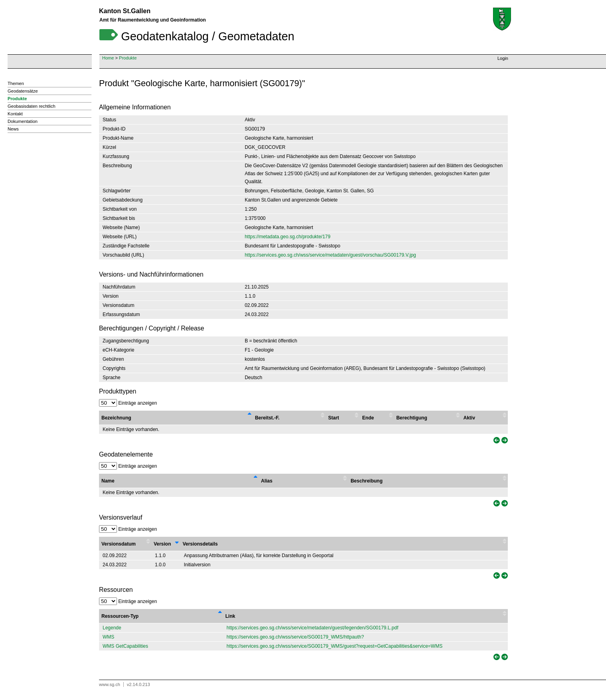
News (13, 129)
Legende (112, 628)
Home (108, 58)
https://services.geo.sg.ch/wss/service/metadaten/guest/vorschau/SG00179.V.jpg (330, 255)
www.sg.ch (110, 684)
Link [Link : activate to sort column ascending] (231, 616)
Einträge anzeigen (128, 403)
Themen (16, 83)
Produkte (128, 58)
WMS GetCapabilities (125, 646)
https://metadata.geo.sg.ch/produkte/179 (288, 237)
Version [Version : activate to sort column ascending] (162, 544)
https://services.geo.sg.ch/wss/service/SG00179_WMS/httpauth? (295, 637)
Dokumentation (23, 121)
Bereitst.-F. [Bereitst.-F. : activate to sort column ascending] (267, 418)
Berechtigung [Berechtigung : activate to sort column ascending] (412, 418)
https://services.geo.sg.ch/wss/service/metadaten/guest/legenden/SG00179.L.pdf (313, 628)
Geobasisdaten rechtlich (32, 106)
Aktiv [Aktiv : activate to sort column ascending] (469, 418)
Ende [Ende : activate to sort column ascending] (368, 418)
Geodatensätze (23, 91)
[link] (496, 440)
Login (503, 58)
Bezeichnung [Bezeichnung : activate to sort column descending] (116, 418)
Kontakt (15, 114)
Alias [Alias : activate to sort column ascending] (267, 481)
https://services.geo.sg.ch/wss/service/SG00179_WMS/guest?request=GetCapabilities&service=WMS (335, 646)
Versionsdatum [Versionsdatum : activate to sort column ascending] (119, 544)
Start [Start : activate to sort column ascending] (334, 418)
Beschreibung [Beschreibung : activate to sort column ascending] (366, 481)
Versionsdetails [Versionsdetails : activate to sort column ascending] (200, 544)
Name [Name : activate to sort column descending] (108, 481)
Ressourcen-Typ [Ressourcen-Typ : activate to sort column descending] (120, 616)
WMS (108, 637)
